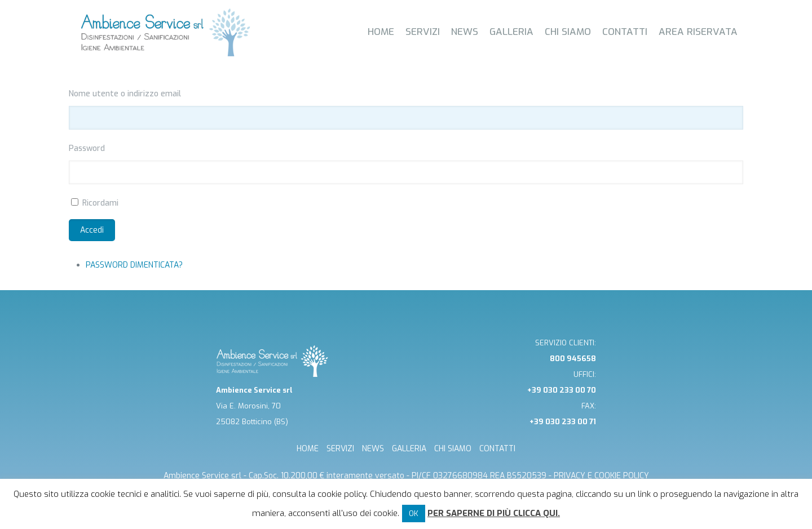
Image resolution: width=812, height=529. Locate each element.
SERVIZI (340, 449)
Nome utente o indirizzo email (125, 94)
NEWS (373, 449)
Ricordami (100, 203)
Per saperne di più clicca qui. (494, 513)
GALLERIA (409, 449)
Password (87, 148)
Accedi (92, 230)
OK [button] (414, 514)
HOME (308, 449)
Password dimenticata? (134, 265)
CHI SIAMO (453, 449)
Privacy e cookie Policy (601, 476)
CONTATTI (497, 449)
